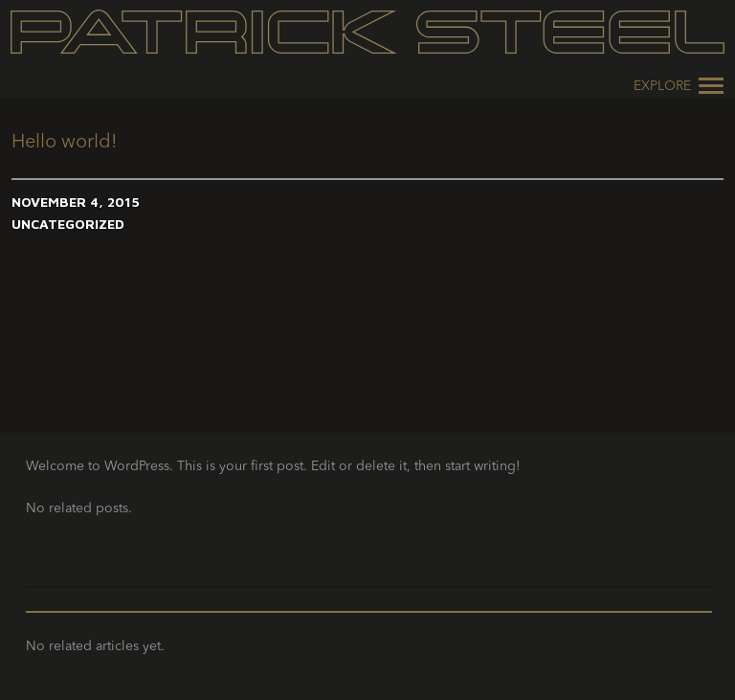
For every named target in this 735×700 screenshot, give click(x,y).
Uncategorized (68, 224)
